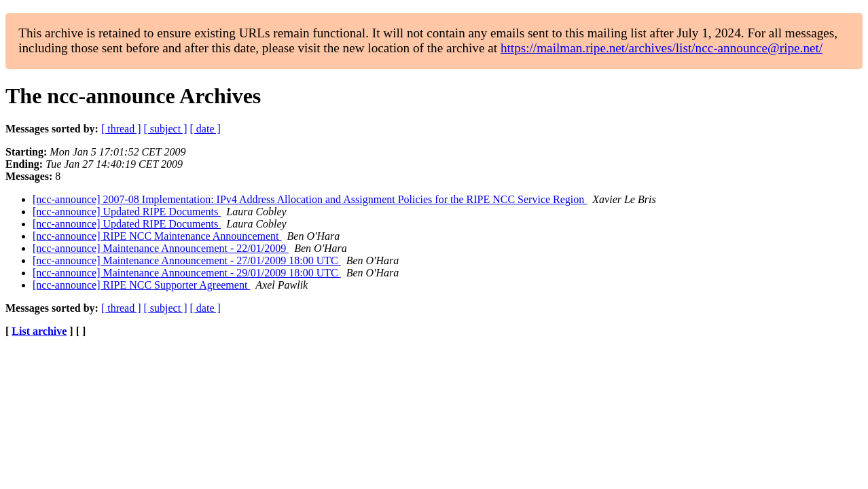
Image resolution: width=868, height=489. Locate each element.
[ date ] (205, 129)
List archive (39, 331)
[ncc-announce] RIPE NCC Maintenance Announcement (157, 236)
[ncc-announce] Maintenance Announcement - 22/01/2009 (161, 248)
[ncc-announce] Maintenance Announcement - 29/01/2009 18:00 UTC (187, 273)
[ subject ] (166, 129)
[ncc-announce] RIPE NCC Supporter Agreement (141, 285)
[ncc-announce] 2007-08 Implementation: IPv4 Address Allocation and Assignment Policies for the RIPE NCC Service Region (310, 199)
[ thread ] (121, 129)
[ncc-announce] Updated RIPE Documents (127, 212)
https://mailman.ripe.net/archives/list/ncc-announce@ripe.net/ (662, 48)
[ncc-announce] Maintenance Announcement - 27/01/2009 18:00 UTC (187, 260)
